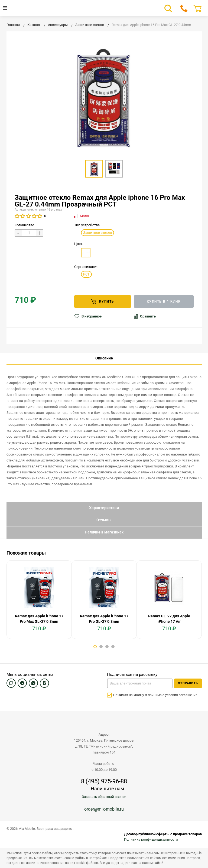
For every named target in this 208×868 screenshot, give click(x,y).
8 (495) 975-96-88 (104, 781)
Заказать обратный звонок (104, 797)
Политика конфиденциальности (151, 839)
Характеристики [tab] (104, 508)
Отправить (188, 683)
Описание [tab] (104, 358)
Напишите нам (107, 789)
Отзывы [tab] (104, 520)
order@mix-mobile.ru (104, 809)
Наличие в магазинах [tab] (104, 532)
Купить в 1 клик (164, 302)
